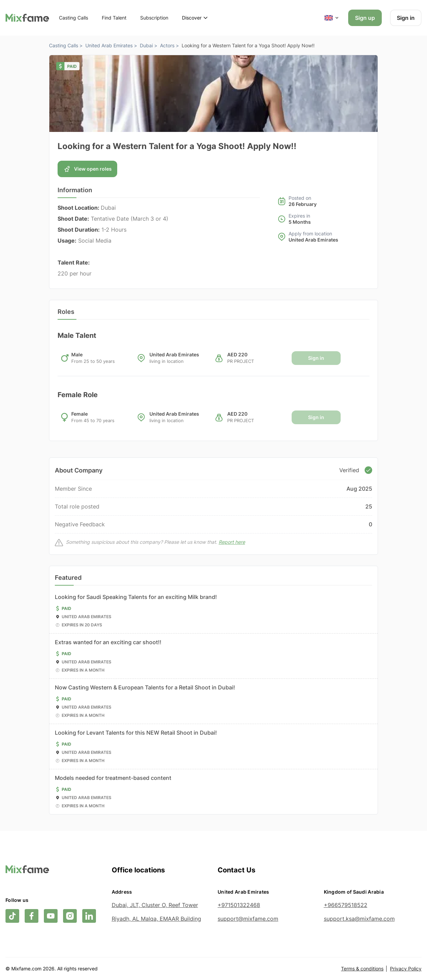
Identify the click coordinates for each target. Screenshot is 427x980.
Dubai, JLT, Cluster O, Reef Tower (155, 905)
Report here (232, 542)
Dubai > (149, 45)
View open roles (87, 169)
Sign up (365, 18)
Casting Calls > (66, 45)
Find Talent (114, 18)
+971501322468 (239, 905)
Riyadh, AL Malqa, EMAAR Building (156, 919)
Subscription (154, 18)
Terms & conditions (362, 969)
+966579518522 (346, 905)
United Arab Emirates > (111, 45)
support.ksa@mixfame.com (359, 919)
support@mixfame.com (248, 919)
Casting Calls (74, 18)
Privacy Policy (406, 969)
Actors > (169, 45)
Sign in (406, 18)
